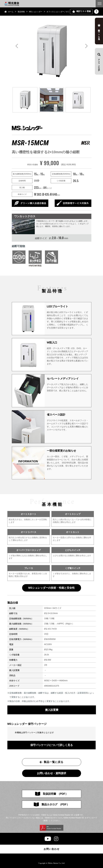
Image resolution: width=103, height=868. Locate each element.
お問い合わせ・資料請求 (52, 773)
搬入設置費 (52, 710)
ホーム (11, 12)
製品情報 (21, 12)
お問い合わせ (52, 849)
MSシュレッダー (36, 12)
